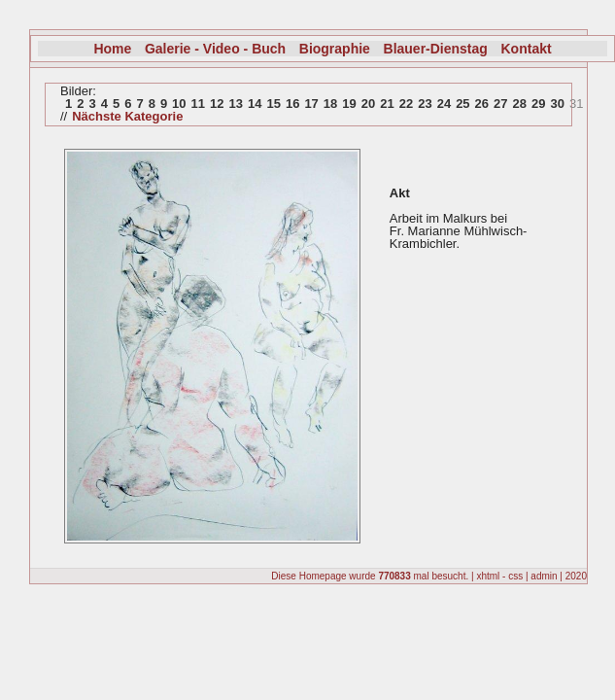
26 (482, 104)
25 (462, 104)
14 (255, 104)
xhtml (488, 576)
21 (387, 104)
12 (217, 104)
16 (292, 104)
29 (538, 104)
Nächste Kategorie (127, 116)
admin (544, 576)
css (515, 576)
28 (520, 104)
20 (368, 104)
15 (273, 104)
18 (330, 104)
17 (311, 104)
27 (500, 104)
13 (236, 104)
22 (406, 104)
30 (557, 104)
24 (444, 104)
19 (349, 104)
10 (179, 104)
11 (198, 104)
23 (425, 104)
